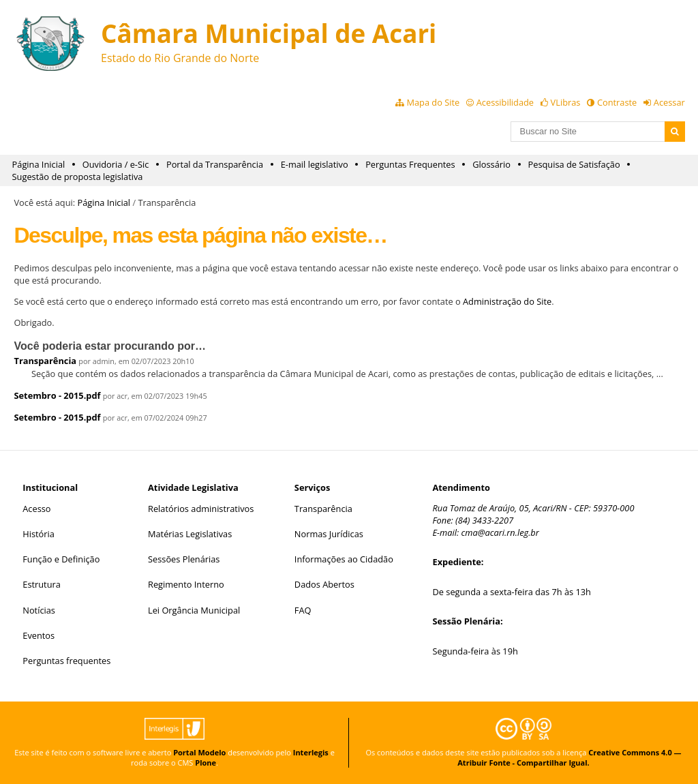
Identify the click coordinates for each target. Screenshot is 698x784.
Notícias (39, 610)
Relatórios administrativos (201, 509)
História (39, 534)
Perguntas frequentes (66, 661)
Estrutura (42, 584)
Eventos (39, 635)
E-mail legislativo (315, 164)
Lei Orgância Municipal (194, 610)
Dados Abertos (324, 584)
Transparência (45, 361)
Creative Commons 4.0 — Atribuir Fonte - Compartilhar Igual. (569, 757)
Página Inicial (39, 164)
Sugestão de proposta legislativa (78, 177)
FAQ (303, 610)
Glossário (491, 164)
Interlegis (311, 752)
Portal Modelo (199, 752)
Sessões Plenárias (184, 559)
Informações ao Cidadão (344, 559)
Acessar (669, 102)
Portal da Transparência (215, 164)
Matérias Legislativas (190, 534)
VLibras (566, 102)
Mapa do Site (433, 102)
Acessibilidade (505, 102)
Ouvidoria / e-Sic (116, 164)
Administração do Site (507, 301)
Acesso (36, 509)
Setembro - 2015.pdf (57, 395)
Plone (206, 763)
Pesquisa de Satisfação (574, 164)
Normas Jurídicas (329, 534)
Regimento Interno (186, 584)
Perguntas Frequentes (410, 164)
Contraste (617, 102)
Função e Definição (61, 559)
